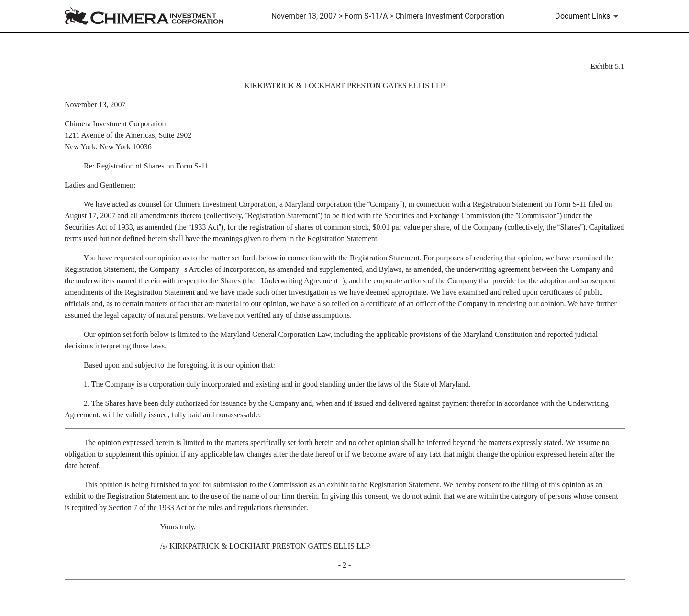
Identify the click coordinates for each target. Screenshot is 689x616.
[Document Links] (588, 16)
